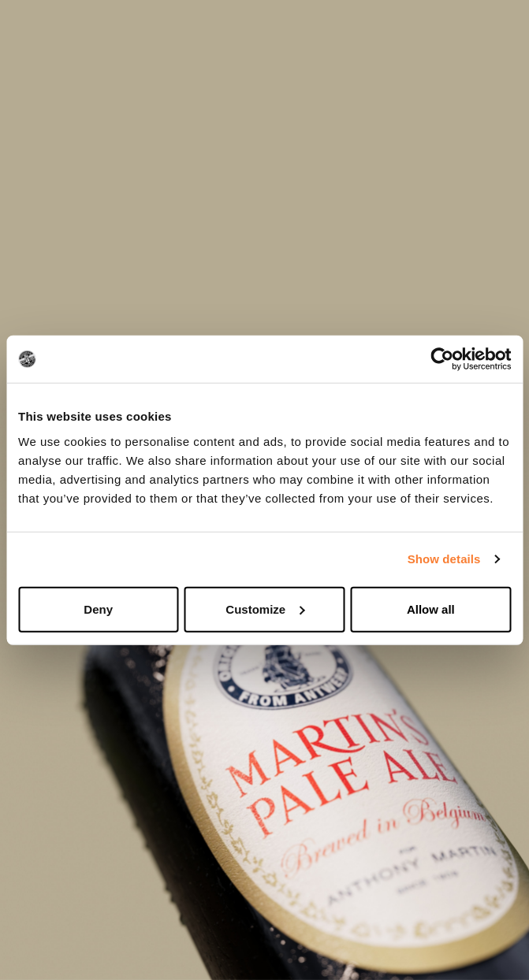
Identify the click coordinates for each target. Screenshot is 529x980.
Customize (265, 609)
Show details (444, 559)
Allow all (431, 609)
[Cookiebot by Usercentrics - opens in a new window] (442, 359)
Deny (98, 609)
